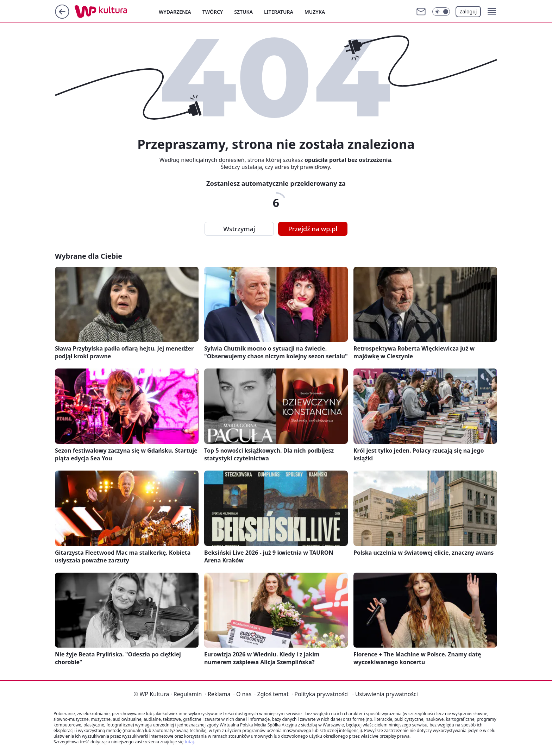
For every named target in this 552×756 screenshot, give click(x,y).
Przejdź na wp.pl (313, 229)
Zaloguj (468, 11)
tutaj (189, 742)
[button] (492, 12)
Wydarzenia (175, 12)
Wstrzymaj (239, 229)
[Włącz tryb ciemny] (441, 12)
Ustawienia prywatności (385, 694)
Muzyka (315, 12)
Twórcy (213, 12)
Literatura (279, 12)
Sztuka (243, 12)
